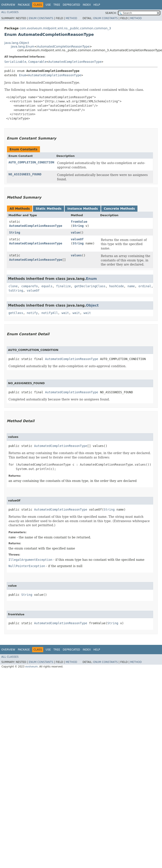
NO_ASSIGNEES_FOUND (25, 174)
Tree (57, 5)
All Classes (10, 12)
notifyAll (50, 313)
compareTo (30, 286)
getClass (16, 313)
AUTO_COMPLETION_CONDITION (31, 162)
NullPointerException (27, 566)
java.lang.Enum (23, 46)
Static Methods (49, 209)
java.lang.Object (17, 43)
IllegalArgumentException (30, 560)
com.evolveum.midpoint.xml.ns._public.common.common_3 (65, 28)
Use (48, 5)
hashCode (117, 286)
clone (13, 286)
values (76, 255)
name (131, 286)
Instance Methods (83, 209)
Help (97, 5)
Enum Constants (41, 18)
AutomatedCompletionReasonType (63, 46)
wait (65, 313)
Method (71, 18)
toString (16, 290)
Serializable (15, 62)
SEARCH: (111, 13)
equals (47, 286)
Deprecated (71, 5)
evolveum (31, 667)
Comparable (37, 62)
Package (24, 5)
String (78, 226)
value (75, 232)
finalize (63, 286)
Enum (23, 75)
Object (92, 305)
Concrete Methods (119, 209)
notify (32, 313)
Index (87, 5)
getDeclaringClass (90, 286)
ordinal (145, 286)
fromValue (79, 222)
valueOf (77, 239)
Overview (8, 5)
